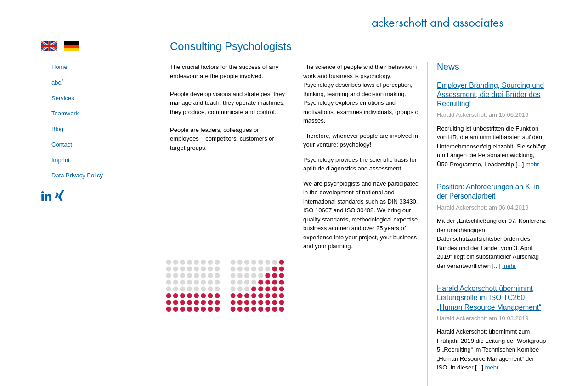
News (448, 67)
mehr (532, 164)
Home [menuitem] (59, 67)
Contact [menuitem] (62, 145)
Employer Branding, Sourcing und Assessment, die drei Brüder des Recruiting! (490, 95)
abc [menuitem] (57, 82)
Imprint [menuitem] (61, 160)
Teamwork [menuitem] (65, 113)
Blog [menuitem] (57, 129)
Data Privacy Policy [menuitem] (77, 175)
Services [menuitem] (63, 98)
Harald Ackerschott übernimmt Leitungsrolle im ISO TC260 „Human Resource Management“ (489, 298)
